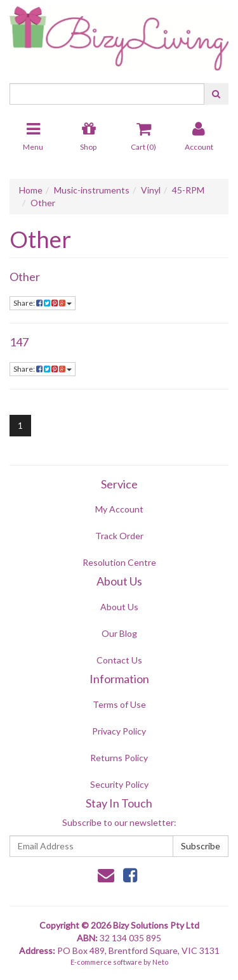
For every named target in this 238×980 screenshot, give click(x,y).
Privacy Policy (119, 731)
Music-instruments (92, 190)
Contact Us (119, 660)
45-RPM (188, 190)
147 (19, 342)
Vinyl (151, 190)
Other (43, 203)
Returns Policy (119, 758)
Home (31, 190)
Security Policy (119, 784)
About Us (119, 607)
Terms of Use (119, 704)
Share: (43, 303)
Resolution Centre (119, 562)
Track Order (119, 536)
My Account (119, 509)
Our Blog (119, 633)
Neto (160, 962)
